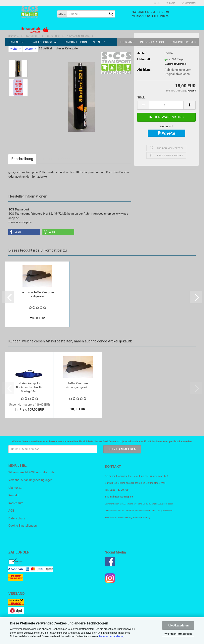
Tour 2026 (127, 42)
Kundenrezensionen (55, 159)
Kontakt (14, 495)
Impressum (16, 503)
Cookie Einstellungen (23, 526)
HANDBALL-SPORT (75, 42)
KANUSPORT (17, 42)
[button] (157, 3)
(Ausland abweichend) (176, 64)
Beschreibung (22, 159)
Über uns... (15, 488)
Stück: (141, 97)
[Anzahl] (166, 105)
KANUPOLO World (183, 42)
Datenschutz (17, 518)
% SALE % (99, 42)
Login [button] (170, 3)
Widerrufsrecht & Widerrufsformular (32, 472)
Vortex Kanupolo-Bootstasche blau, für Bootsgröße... (29, 387)
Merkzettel (188, 3)
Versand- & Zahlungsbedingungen (30, 480)
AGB (11, 511)
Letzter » (30, 49)
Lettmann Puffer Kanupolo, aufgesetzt (38, 294)
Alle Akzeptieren (178, 625)
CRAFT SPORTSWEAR (44, 42)
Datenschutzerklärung (112, 636)
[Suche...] (62, 14)
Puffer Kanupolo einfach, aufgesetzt (78, 385)
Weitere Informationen (178, 634)
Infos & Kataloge (152, 42)
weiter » (16, 49)
